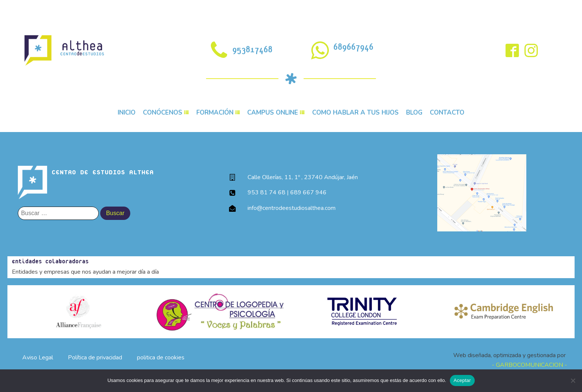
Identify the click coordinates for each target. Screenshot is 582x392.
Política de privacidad (95, 358)
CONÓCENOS (166, 113)
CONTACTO (447, 113)
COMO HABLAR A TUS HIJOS (355, 113)
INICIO (127, 113)
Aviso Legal (38, 358)
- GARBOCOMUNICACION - (529, 365)
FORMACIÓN (218, 113)
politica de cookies (161, 358)
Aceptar (462, 380)
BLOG (414, 113)
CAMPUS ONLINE (276, 113)
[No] (573, 381)
